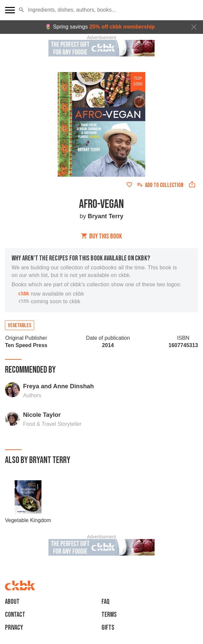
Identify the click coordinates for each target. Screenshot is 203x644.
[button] (21, 10)
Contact (15, 615)
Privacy (14, 628)
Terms (109, 615)
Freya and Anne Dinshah (58, 386)
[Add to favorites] (129, 185)
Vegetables (20, 325)
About (12, 602)
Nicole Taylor (42, 415)
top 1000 (138, 81)
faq (105, 602)
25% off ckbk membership (122, 27)
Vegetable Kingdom (28, 520)
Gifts (108, 628)
